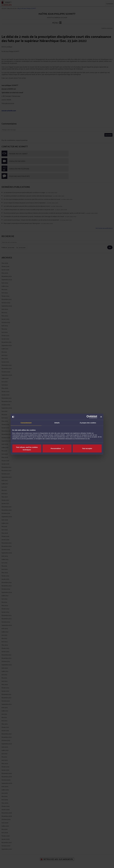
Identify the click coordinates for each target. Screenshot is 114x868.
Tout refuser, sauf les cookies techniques (27, 448)
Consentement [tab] (26, 423)
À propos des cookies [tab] (88, 423)
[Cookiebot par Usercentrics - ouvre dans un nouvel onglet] (88, 417)
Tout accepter (87, 448)
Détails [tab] (57, 423)
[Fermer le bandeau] (101, 417)
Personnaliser (57, 448)
